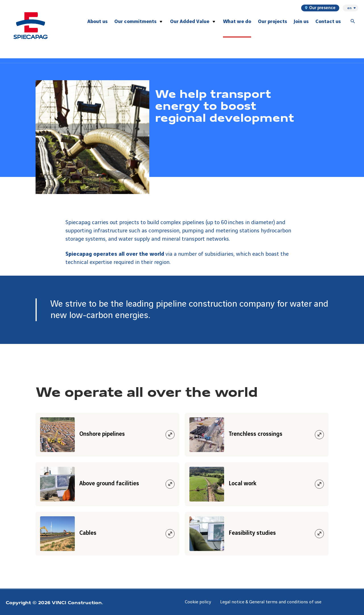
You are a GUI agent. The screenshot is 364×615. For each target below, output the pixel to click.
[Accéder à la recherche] (353, 22)
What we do (237, 21)
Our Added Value (190, 21)
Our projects (272, 21)
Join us (301, 21)
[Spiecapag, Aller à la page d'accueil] (31, 26)
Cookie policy (198, 602)
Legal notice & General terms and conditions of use (271, 602)
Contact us (328, 21)
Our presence (320, 8)
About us (97, 21)
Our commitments (135, 21)
